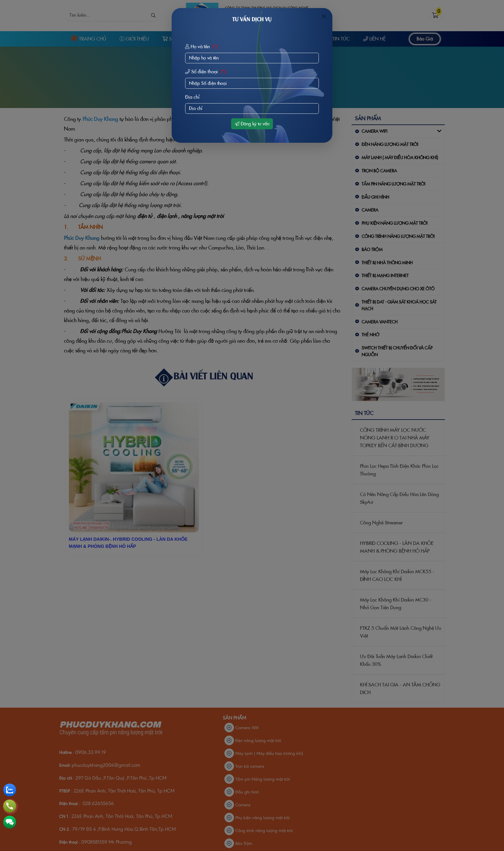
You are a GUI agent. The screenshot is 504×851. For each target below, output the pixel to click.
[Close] (324, 16)
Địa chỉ (192, 97)
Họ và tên (202, 47)
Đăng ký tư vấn (252, 124)
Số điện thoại (206, 72)
